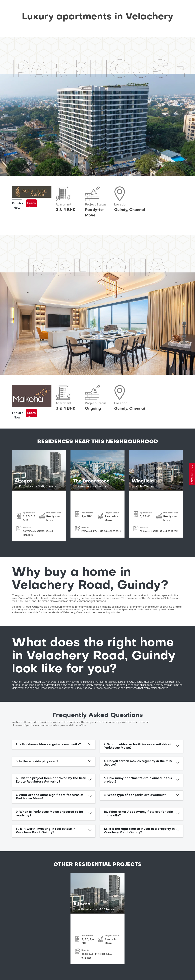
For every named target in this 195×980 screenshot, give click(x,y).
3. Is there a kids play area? (37, 762)
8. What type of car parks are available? (135, 795)
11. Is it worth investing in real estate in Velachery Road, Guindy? (46, 831)
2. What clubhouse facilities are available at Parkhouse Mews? (138, 746)
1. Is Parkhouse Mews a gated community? (48, 745)
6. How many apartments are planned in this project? (138, 780)
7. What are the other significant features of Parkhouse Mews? (50, 797)
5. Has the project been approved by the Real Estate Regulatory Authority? (51, 780)
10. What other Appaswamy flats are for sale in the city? (138, 814)
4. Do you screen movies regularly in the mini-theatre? (139, 763)
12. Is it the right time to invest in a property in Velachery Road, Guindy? (139, 831)
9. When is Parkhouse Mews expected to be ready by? (49, 814)
